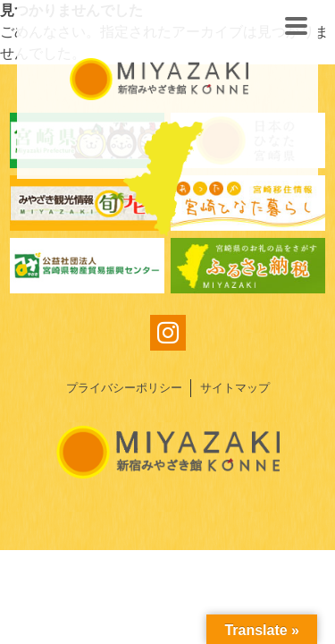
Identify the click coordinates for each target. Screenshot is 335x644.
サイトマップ (235, 388)
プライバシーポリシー (124, 388)
